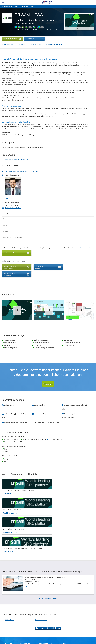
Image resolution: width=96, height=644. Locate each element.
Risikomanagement (43, 496)
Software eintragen (25, 614)
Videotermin (48, 384)
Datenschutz (9, 517)
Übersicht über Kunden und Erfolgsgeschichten (17, 159)
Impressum (5, 620)
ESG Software (23, 6)
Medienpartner (24, 618)
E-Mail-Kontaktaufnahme (13, 208)
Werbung (23, 616)
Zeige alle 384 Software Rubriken (48, 596)
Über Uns (4, 614)
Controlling (9, 496)
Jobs (3, 618)
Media (23, 45)
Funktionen (37, 45)
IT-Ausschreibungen (44, 614)
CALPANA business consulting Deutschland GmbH (22, 171)
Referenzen (5, 616)
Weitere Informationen (56, 45)
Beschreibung (9, 45)
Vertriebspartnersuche (45, 616)
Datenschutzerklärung (86, 248)
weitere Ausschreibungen (48, 566)
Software (6, 6)
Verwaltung (14, 6)
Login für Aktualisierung (27, 620)
